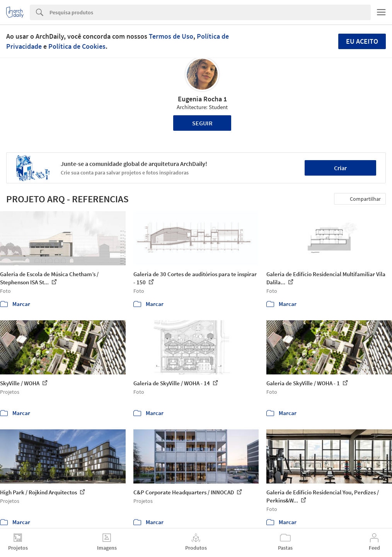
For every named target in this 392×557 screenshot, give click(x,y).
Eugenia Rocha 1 (202, 99)
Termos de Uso (171, 36)
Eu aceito (362, 41)
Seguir (202, 123)
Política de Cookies (77, 46)
